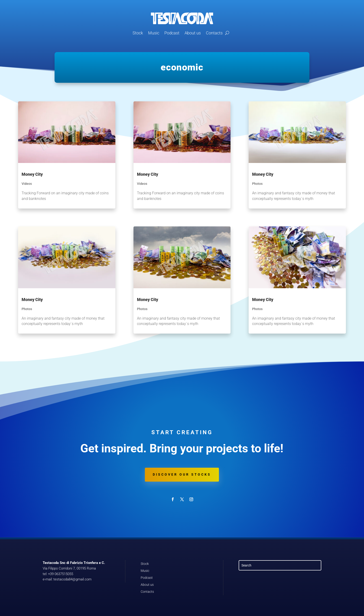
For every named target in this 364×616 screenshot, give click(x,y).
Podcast (172, 33)
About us (193, 33)
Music (154, 33)
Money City (32, 174)
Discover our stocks (182, 474)
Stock (138, 33)
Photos (27, 309)
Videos (27, 184)
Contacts (214, 33)
